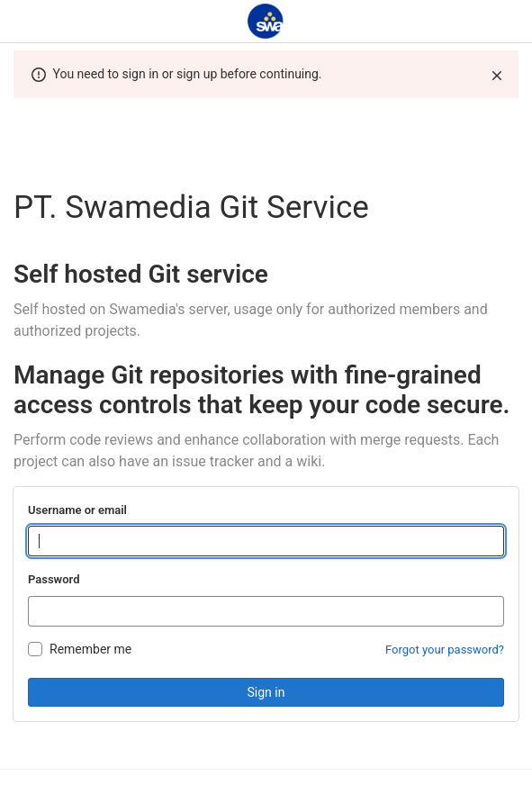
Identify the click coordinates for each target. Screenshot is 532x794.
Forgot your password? (445, 650)
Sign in (266, 692)
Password (54, 579)
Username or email (77, 510)
